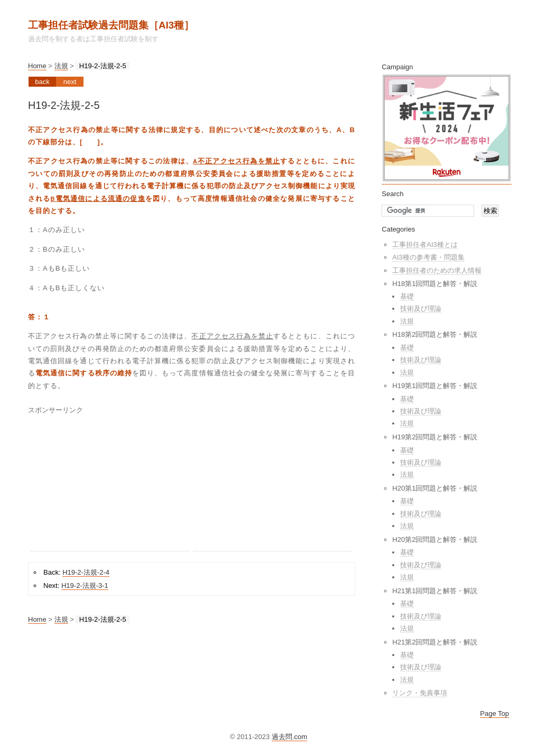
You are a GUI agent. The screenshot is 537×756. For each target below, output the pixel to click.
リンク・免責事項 (420, 693)
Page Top (494, 713)
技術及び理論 (421, 308)
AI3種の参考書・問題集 (428, 257)
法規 (61, 66)
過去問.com (289, 737)
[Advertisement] (110, 485)
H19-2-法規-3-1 (85, 586)
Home (37, 66)
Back (42, 82)
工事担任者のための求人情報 (437, 270)
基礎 (407, 296)
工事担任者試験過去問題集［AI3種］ (111, 25)
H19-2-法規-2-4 (86, 572)
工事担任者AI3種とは (425, 245)
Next (70, 82)
